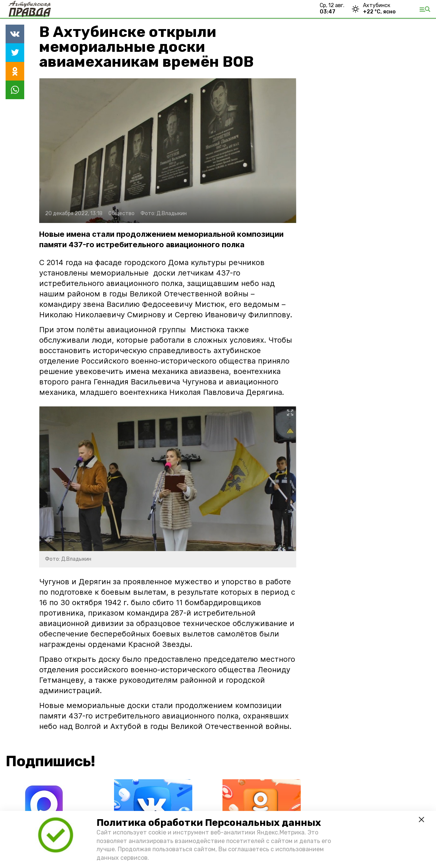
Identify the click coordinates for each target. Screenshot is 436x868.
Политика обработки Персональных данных (209, 823)
